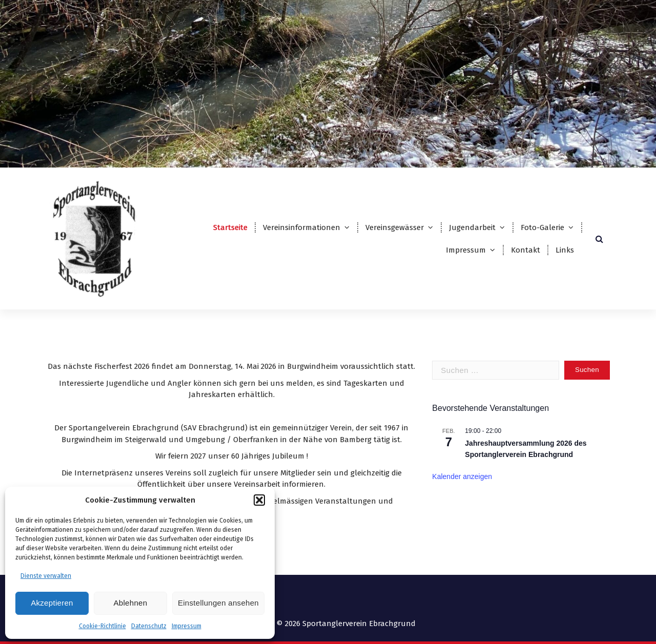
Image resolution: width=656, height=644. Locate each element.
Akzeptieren (52, 603)
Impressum (187, 626)
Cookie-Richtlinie (102, 626)
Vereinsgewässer (395, 227)
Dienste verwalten (46, 576)
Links (565, 250)
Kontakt (526, 250)
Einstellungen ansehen (218, 603)
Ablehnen (131, 603)
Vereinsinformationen (302, 227)
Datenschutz (149, 626)
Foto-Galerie (542, 227)
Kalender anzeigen (462, 476)
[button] (259, 500)
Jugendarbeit (472, 227)
